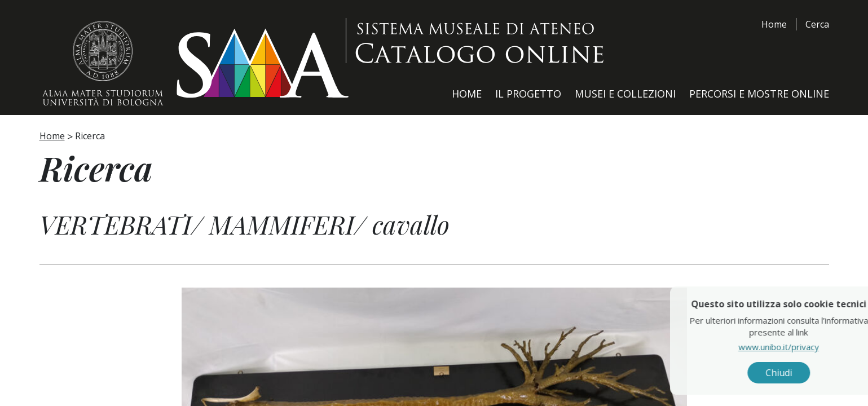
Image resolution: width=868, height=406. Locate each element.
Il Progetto (528, 94)
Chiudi (828, 373)
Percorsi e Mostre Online (759, 94)
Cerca (817, 24)
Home (774, 24)
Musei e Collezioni (625, 94)
